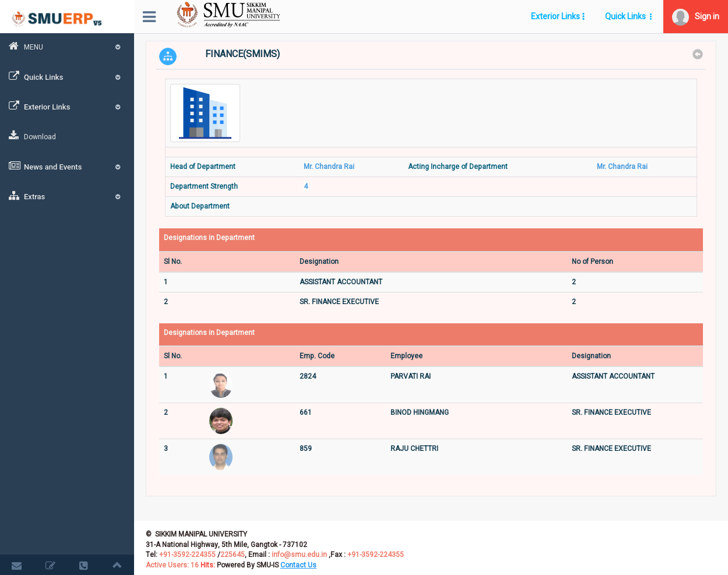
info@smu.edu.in (299, 555)
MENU (67, 47)
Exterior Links (67, 106)
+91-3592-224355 (187, 555)
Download (32, 136)
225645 (233, 555)
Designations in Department (209, 238)
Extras (67, 196)
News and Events (67, 166)
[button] (696, 17)
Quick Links (67, 76)
